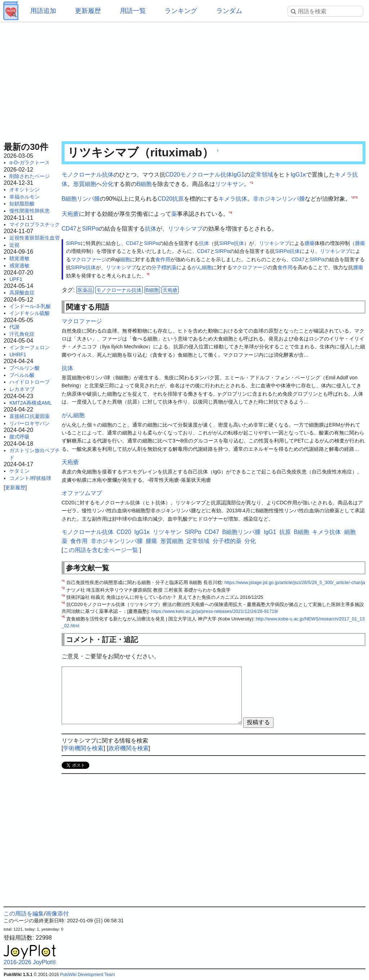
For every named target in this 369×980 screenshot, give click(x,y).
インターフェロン (30, 347)
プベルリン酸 (25, 368)
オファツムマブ (82, 493)
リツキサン (230, 184)
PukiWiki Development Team (87, 975)
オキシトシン (25, 190)
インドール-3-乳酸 (30, 306)
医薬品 (85, 290)
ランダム (229, 11)
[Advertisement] (184, 79)
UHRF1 (18, 355)
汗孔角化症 (22, 334)
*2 (353, 197)
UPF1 (16, 279)
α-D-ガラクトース (30, 162)
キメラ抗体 (233, 199)
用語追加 (43, 11)
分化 (108, 184)
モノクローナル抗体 (88, 175)
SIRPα (91, 229)
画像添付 (57, 914)
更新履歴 (88, 11)
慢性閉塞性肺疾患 (30, 211)
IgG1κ (298, 175)
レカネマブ (22, 389)
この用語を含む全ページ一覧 (101, 550)
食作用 (163, 259)
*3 (356, 197)
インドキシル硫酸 (30, 313)
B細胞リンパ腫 (81, 199)
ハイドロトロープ (30, 382)
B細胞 (144, 184)
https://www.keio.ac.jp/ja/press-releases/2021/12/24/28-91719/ (215, 611)
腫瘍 (310, 243)
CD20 (173, 175)
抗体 (151, 229)
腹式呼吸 (19, 437)
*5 (148, 274)
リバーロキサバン (30, 423)
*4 (230, 212)
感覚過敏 (19, 266)
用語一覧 (133, 11)
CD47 (69, 229)
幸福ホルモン (25, 197)
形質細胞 (85, 184)
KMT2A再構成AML (30, 403)
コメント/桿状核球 (30, 478)
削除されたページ (30, 176)
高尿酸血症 (22, 293)
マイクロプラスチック (35, 224)
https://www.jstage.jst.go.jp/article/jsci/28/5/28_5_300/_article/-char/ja (295, 582)
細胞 (125, 259)
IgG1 (238, 175)
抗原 (178, 199)
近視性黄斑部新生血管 (35, 238)
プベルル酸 (22, 375)
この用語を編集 (24, 914)
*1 (251, 182)
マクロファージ (89, 259)
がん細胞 (202, 267)
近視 (14, 245)
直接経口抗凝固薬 (30, 416)
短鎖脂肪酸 (22, 204)
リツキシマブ (185, 229)
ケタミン (19, 471)
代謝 (14, 327)
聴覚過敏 (19, 258)
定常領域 (262, 175)
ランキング (181, 11)
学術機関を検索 (83, 748)
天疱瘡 (70, 214)
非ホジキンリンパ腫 (279, 199)
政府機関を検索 (129, 748)
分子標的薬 (164, 267)
